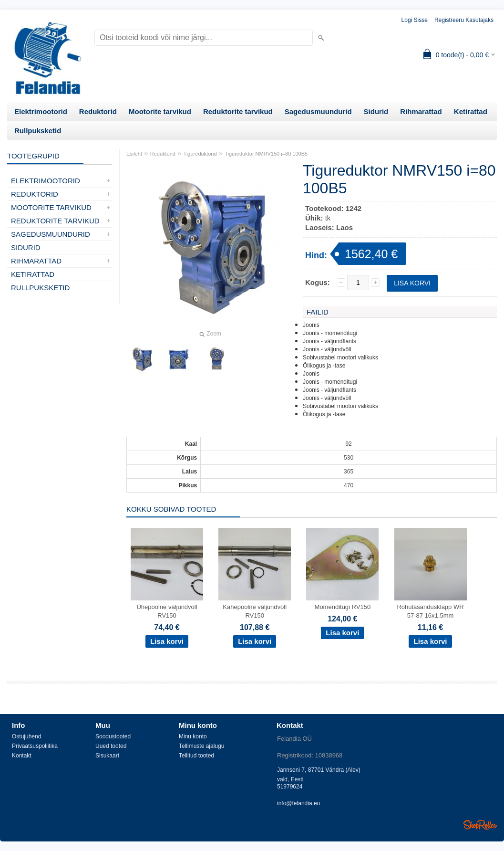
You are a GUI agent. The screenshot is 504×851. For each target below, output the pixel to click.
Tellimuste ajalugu (201, 746)
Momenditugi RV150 (343, 607)
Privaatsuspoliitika (35, 746)
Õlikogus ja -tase (324, 366)
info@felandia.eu (298, 803)
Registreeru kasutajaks (464, 20)
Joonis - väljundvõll (327, 349)
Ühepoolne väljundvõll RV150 (167, 611)
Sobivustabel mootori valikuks (340, 357)
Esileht (134, 154)
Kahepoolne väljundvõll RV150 (255, 611)
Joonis (311, 325)
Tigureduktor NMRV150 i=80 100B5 (266, 154)
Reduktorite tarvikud (238, 111)
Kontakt (22, 756)
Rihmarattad (421, 111)
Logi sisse (415, 20)
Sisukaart (107, 756)
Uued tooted (111, 746)
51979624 (290, 787)
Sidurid (376, 111)
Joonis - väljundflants (329, 341)
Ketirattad (471, 111)
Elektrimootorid (41, 111)
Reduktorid (98, 111)
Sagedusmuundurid (318, 111)
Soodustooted (113, 736)
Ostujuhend (26, 736)
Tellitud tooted (196, 756)
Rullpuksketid (38, 131)
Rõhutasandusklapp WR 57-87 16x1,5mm (430, 611)
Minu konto (193, 736)
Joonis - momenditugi (330, 333)
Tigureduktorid (200, 154)
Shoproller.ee (480, 825)
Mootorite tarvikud (160, 111)
